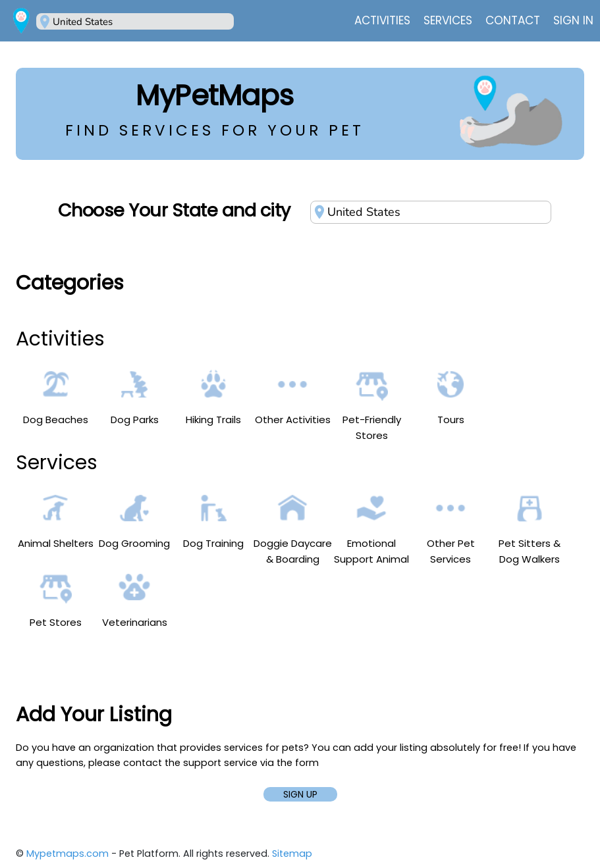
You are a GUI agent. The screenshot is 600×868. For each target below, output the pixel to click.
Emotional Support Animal (371, 529)
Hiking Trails (213, 397)
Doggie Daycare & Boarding (293, 529)
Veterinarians (135, 600)
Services (448, 20)
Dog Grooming (134, 521)
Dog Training (213, 521)
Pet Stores (56, 600)
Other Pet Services (451, 529)
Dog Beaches (56, 397)
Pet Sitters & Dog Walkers (530, 529)
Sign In (573, 20)
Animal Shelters (56, 521)
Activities (382, 20)
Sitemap (292, 854)
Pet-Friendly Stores (372, 405)
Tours (450, 397)
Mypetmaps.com (68, 854)
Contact (513, 20)
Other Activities (293, 397)
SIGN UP (300, 794)
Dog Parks (135, 397)
